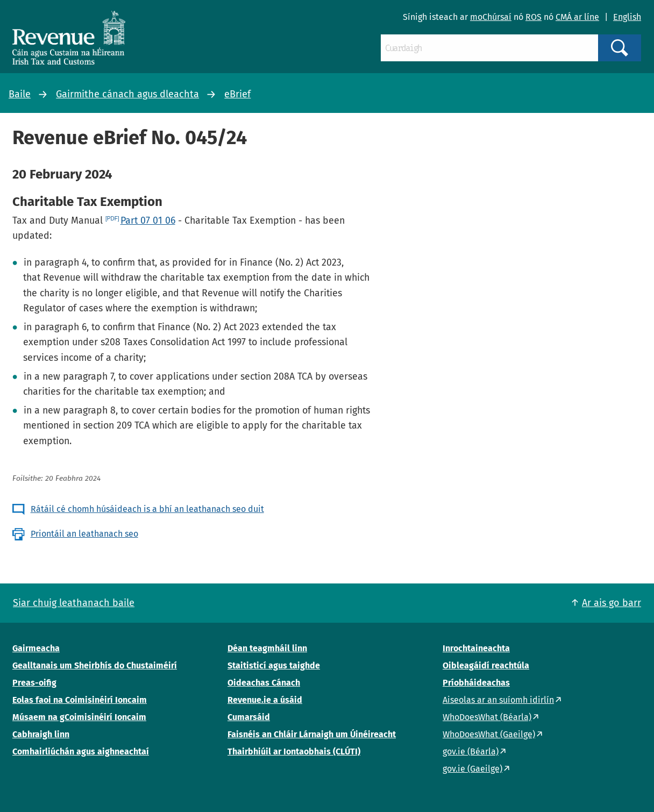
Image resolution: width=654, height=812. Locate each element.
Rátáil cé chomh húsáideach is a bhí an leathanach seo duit (147, 509)
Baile (20, 94)
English (627, 17)
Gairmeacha (36, 648)
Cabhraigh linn (41, 734)
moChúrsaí (491, 17)
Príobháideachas (476, 683)
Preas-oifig (34, 683)
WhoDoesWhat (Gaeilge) (489, 734)
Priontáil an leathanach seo (84, 534)
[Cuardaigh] (489, 48)
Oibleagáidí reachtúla (486, 665)
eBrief (237, 94)
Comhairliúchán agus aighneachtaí (81, 752)
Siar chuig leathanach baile (74, 603)
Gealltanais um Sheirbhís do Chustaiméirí (95, 665)
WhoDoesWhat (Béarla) (487, 717)
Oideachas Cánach (264, 683)
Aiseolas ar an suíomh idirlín (498, 700)
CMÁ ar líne (577, 17)
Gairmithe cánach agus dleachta (127, 94)
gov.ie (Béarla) (471, 752)
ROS (534, 17)
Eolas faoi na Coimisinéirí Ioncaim (80, 700)
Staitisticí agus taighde (274, 665)
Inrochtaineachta (476, 648)
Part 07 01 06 (148, 220)
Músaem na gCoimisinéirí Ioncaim (79, 717)
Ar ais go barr (612, 603)
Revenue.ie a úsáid (265, 700)
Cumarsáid (249, 717)
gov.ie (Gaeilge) (472, 769)
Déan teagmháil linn (267, 648)
